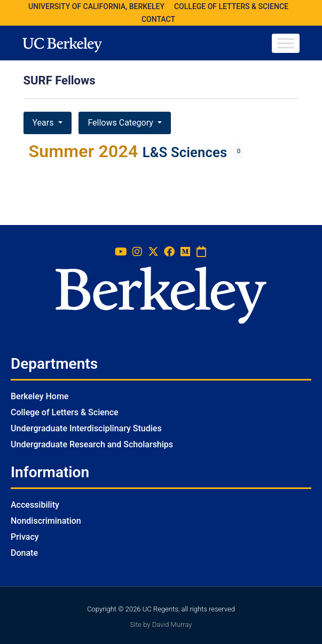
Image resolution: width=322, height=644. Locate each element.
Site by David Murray (161, 624)
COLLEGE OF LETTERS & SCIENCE (231, 6)
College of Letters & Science (65, 412)
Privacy (25, 537)
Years (44, 123)
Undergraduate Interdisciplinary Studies (86, 428)
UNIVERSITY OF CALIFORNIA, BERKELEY (96, 6)
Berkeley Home (40, 396)
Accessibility (35, 505)
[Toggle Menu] (286, 43)
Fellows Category (121, 123)
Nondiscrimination (46, 521)
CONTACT (158, 19)
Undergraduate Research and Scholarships (92, 444)
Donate (24, 553)
